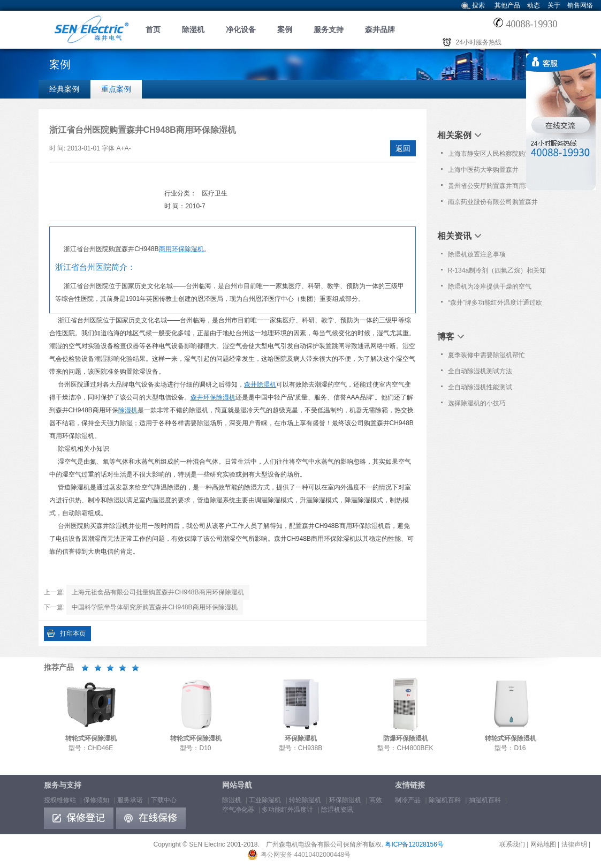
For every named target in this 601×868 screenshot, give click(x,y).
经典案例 (64, 89)
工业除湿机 (265, 800)
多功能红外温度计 (287, 810)
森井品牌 (380, 29)
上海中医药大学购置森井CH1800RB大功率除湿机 (484, 172)
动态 (534, 5)
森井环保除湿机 (213, 397)
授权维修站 (60, 800)
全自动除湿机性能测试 (480, 387)
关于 (554, 5)
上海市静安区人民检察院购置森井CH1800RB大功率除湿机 (496, 156)
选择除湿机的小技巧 (477, 403)
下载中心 (164, 800)
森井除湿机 (260, 384)
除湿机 (193, 29)
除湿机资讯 (337, 810)
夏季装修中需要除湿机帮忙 (486, 355)
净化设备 (241, 29)
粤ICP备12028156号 (414, 844)
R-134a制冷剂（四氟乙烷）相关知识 (497, 273)
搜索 (478, 5)
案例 (285, 29)
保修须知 (96, 800)
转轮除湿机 (305, 800)
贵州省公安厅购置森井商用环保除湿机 (496, 188)
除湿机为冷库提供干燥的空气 (490, 286)
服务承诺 (130, 800)
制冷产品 (408, 800)
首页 (153, 29)
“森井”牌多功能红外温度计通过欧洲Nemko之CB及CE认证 (495, 305)
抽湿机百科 (485, 800)
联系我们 (512, 844)
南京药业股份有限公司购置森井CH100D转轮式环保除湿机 (493, 204)
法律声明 (574, 844)
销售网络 (580, 5)
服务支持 (329, 29)
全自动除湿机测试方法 (480, 371)
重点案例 (116, 89)
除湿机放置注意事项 (477, 254)
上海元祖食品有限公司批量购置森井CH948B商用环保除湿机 (158, 592)
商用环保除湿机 (181, 249)
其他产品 (507, 5)
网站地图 (543, 844)
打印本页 (73, 633)
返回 (403, 148)
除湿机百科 (445, 800)
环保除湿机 (345, 800)
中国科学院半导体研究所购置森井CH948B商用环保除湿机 (154, 607)
